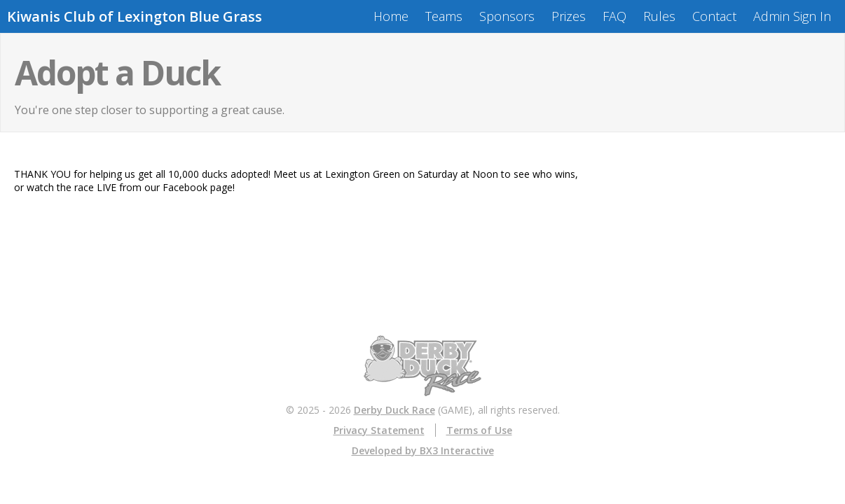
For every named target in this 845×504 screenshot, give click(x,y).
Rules (659, 16)
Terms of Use (479, 430)
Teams (444, 16)
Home (391, 16)
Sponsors (507, 16)
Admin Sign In (792, 16)
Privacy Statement (379, 430)
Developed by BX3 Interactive (423, 450)
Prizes (569, 16)
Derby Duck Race (394, 410)
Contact (714, 16)
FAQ (614, 16)
